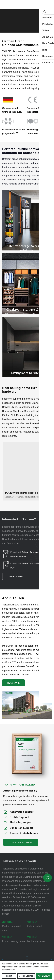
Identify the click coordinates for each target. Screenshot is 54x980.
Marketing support (21, 820)
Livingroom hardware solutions (27, 373)
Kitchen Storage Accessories (30, 176)
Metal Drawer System (37, 401)
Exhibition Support (22, 826)
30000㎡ (8, 920)
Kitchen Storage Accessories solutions (27, 247)
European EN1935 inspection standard (38, 110)
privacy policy (8, 970)
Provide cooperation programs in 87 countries (14, 132)
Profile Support (19, 815)
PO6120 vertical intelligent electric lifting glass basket (24, 491)
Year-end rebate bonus (24, 831)
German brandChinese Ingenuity (12, 110)
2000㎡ (32, 935)
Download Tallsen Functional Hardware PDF (26, 552)
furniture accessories (13, 171)
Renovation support (22, 810)
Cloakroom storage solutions (27, 308)
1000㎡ (32, 920)
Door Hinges (25, 405)
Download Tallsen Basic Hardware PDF (29, 563)
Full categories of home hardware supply (37, 132)
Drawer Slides (10, 405)
